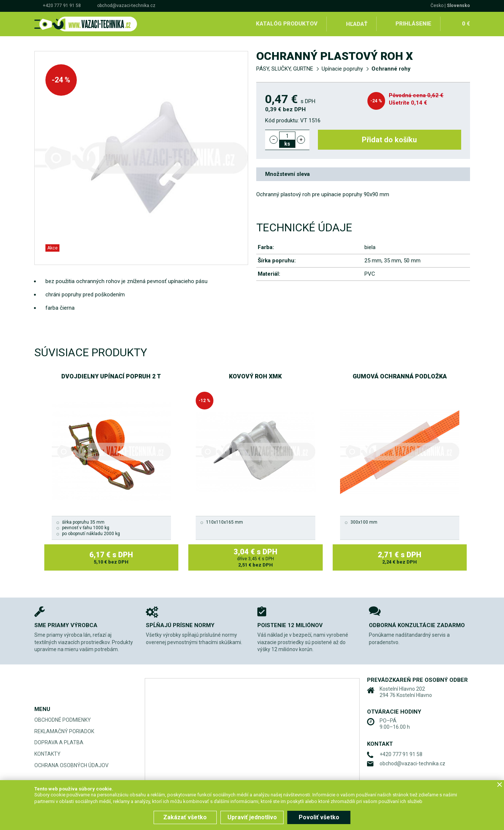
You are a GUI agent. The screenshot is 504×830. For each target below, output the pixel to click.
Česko (437, 6)
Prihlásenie (413, 24)
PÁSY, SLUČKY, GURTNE (285, 69)
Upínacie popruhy (342, 69)
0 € (466, 24)
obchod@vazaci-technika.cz (126, 6)
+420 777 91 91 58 (62, 6)
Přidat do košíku (389, 140)
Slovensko (458, 6)
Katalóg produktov (287, 24)
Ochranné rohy (391, 69)
